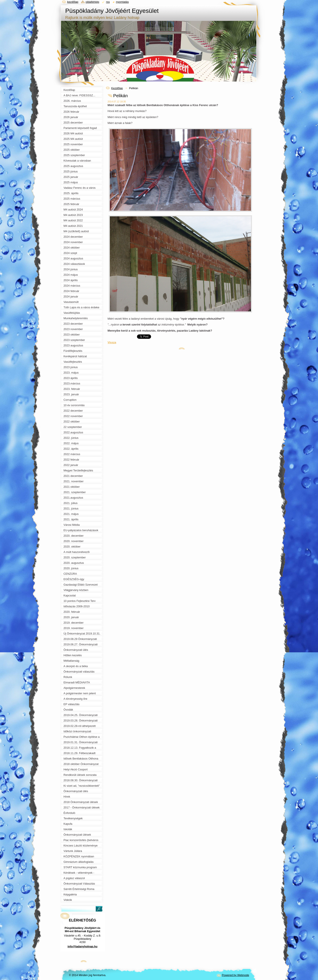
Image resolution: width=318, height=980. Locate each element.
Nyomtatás (122, 2)
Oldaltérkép (92, 2)
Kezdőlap (117, 88)
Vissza (112, 342)
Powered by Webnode (236, 975)
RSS (108, 2)
